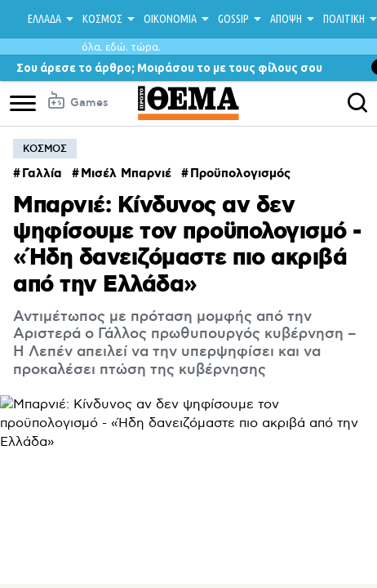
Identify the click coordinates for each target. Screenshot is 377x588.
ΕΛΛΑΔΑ (44, 19)
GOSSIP (233, 19)
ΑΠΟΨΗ (286, 19)
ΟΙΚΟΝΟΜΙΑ (170, 19)
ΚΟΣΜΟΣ (102, 19)
